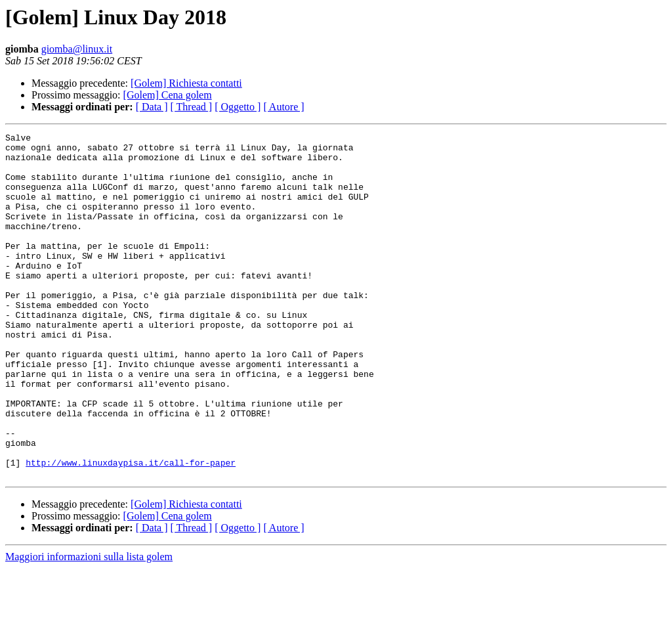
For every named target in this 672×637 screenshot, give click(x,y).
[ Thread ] (192, 107)
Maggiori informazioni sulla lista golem (89, 626)
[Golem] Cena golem (168, 95)
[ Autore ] (283, 107)
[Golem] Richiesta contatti (186, 83)
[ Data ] (152, 107)
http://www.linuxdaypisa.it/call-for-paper (131, 529)
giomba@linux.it (77, 49)
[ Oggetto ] (238, 107)
